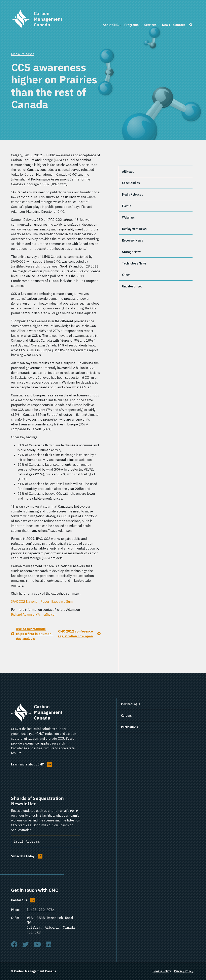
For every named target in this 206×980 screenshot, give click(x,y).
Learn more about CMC (27, 764)
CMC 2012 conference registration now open (76, 634)
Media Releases (23, 54)
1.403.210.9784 (41, 910)
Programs (131, 25)
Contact (179, 25)
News (166, 25)
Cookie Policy (162, 971)
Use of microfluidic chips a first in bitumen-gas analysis (34, 634)
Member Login (131, 704)
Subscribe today (23, 856)
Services (150, 25)
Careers (126, 716)
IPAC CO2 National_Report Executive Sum (42, 601)
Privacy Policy (184, 971)
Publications (130, 727)
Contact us (19, 900)
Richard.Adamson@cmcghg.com (34, 614)
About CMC (111, 25)
